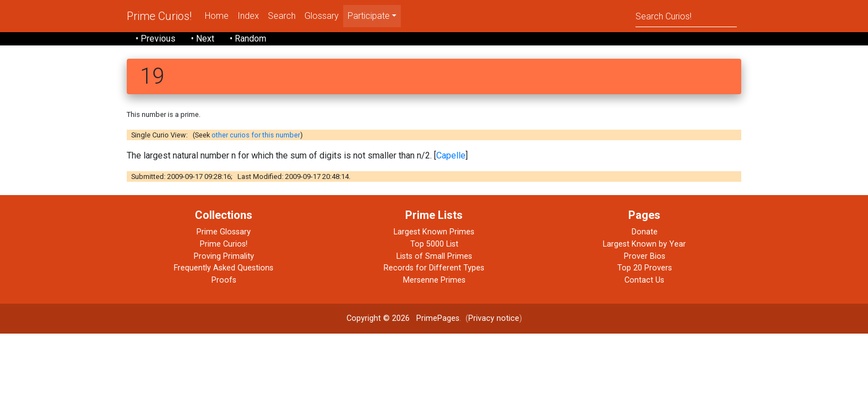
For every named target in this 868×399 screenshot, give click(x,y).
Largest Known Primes (434, 232)
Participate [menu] (369, 16)
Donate (645, 232)
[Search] (686, 16)
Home (217, 16)
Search (282, 16)
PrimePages (438, 318)
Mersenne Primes (434, 280)
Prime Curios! (159, 16)
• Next (203, 39)
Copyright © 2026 (378, 318)
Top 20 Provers (645, 268)
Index (248, 16)
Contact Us (644, 280)
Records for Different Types (434, 268)
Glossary (322, 16)
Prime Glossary (224, 232)
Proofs (224, 280)
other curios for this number (256, 135)
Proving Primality (224, 256)
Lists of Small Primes (434, 256)
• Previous (156, 39)
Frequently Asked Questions (224, 268)
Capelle (451, 155)
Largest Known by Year (644, 244)
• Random (248, 39)
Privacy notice (494, 318)
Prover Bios (645, 256)
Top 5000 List (434, 244)
